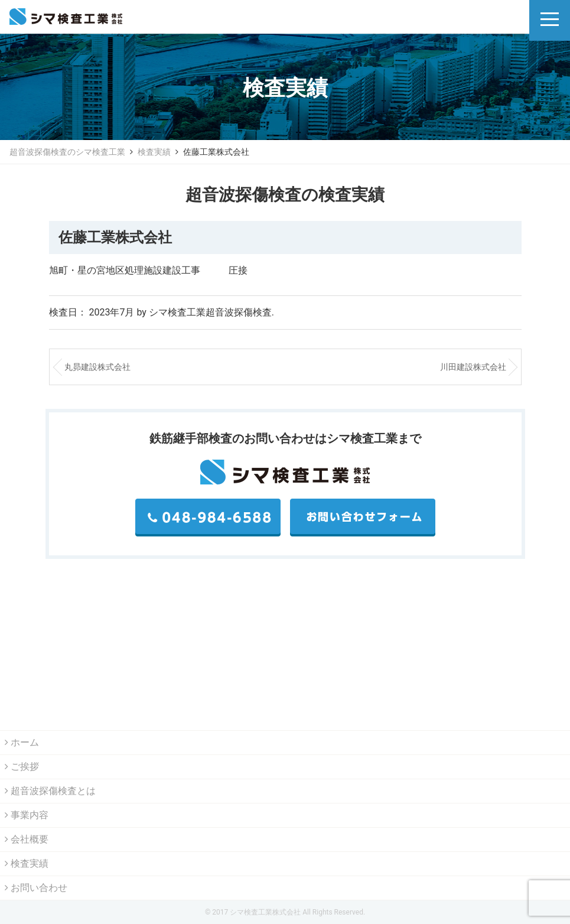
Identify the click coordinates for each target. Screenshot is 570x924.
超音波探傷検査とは (50, 791)
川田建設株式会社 (473, 367)
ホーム (22, 742)
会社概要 (27, 839)
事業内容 (27, 815)
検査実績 (154, 152)
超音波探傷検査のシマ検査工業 (67, 152)
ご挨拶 (22, 767)
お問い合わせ (36, 888)
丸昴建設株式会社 (97, 367)
